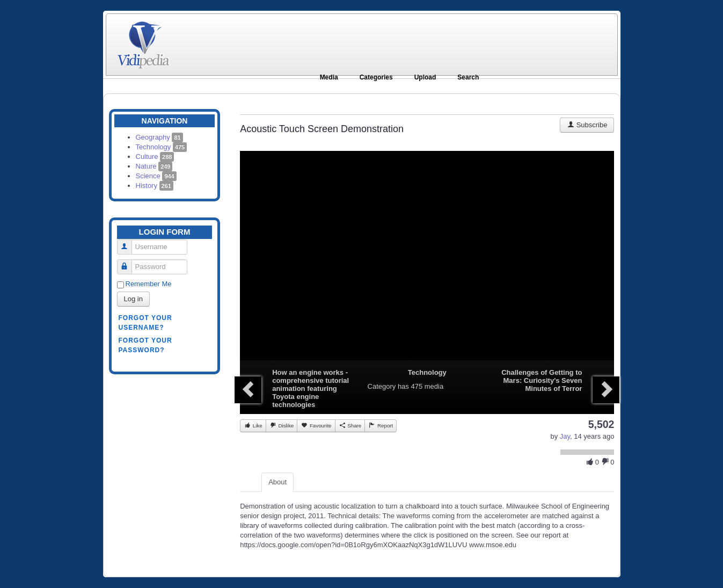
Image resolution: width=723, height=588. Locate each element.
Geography (159, 137)
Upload (425, 77)
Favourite (316, 425)
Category (382, 386)
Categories (376, 77)
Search (468, 77)
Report (381, 425)
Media (329, 77)
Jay (565, 436)
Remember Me (149, 284)
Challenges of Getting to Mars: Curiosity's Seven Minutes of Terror (542, 380)
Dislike (282, 425)
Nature (154, 166)
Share (350, 425)
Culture (155, 157)
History (155, 186)
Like (253, 425)
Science (156, 176)
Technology (162, 147)
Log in (133, 299)
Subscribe (587, 125)
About (277, 482)
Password (129, 262)
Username (129, 242)
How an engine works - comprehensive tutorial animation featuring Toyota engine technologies (311, 389)
